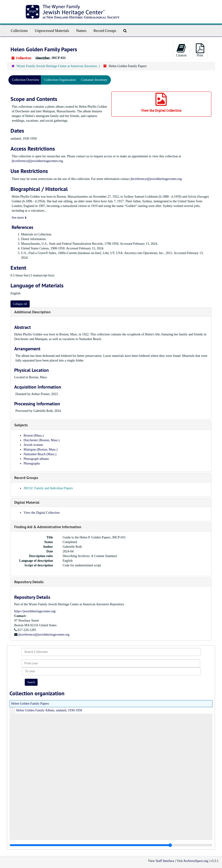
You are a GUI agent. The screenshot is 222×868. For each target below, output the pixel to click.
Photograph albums (36, 459)
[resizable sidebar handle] (111, 845)
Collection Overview (26, 80)
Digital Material (27, 502)
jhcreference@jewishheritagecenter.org (37, 161)
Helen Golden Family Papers (30, 704)
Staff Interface (165, 861)
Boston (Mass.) (34, 436)
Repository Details (29, 582)
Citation (181, 50)
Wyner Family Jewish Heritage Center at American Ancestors (57, 66)
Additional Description (32, 312)
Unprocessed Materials (52, 31)
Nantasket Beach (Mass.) (40, 454)
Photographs (32, 463)
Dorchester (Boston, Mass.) (42, 440)
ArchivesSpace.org (196, 861)
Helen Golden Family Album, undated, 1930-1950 (49, 710)
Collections (19, 31)
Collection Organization (60, 80)
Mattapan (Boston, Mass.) (41, 449)
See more (19, 218)
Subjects (21, 425)
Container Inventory (94, 80)
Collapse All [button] (20, 304)
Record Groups (105, 31)
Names (81, 31)
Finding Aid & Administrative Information (48, 527)
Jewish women (33, 445)
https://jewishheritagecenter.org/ (35, 611)
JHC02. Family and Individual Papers (48, 488)
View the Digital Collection (42, 513)
